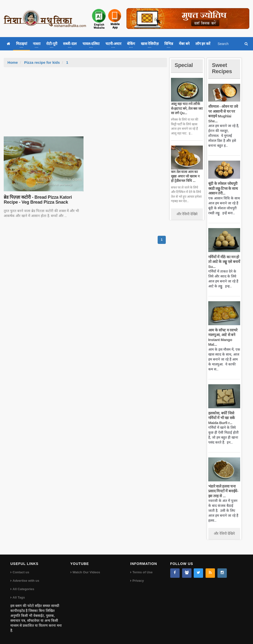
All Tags (19, 597)
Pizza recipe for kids (42, 62)
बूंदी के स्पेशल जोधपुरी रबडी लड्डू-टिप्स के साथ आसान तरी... (223, 188)
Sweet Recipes (222, 68)
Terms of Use (142, 572)
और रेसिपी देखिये (187, 214)
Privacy (138, 581)
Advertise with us (26, 581)
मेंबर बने (184, 44)
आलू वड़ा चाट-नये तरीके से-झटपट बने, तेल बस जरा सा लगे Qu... (187, 108)
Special (184, 65)
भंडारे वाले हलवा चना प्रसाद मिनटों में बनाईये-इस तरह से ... (223, 491)
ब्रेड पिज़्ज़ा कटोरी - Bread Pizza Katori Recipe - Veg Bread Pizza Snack (38, 200)
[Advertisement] (85, 104)
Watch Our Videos (86, 572)
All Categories (23, 589)
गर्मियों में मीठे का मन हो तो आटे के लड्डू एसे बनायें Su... (224, 262)
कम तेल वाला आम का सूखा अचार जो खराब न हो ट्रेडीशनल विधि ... (185, 176)
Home (13, 62)
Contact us (21, 572)
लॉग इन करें (203, 44)
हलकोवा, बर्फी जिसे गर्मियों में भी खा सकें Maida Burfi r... (222, 418)
